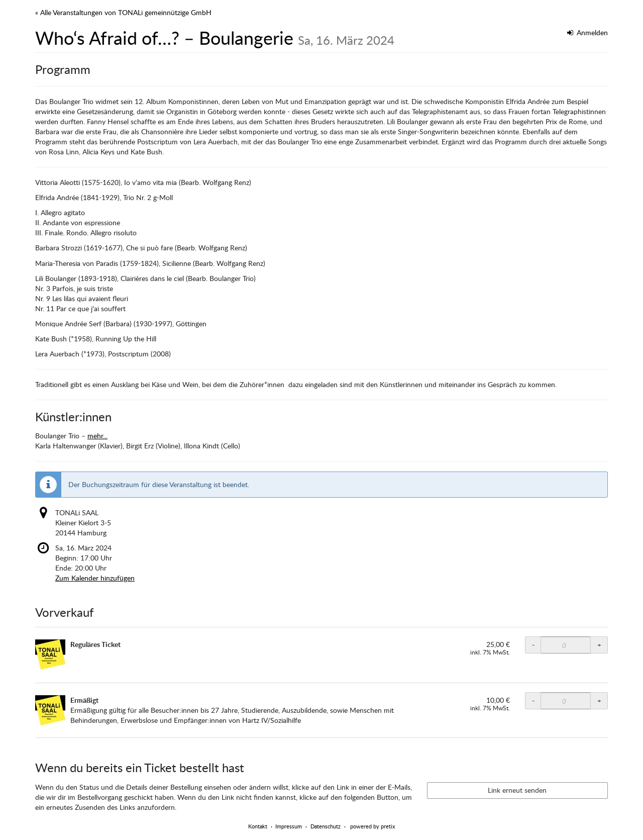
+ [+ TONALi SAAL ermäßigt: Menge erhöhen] (599, 701)
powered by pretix (372, 826)
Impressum (289, 826)
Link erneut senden (517, 790)
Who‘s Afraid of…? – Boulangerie (215, 38)
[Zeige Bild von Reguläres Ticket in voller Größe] (50, 655)
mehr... (97, 436)
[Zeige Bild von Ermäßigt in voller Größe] (50, 710)
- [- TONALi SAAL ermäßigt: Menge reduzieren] (533, 701)
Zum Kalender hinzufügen (95, 578)
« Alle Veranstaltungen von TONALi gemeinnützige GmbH (123, 12)
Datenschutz (326, 826)
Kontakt (258, 826)
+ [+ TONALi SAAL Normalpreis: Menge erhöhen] (599, 645)
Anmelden (588, 32)
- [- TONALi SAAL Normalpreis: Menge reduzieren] (533, 645)
